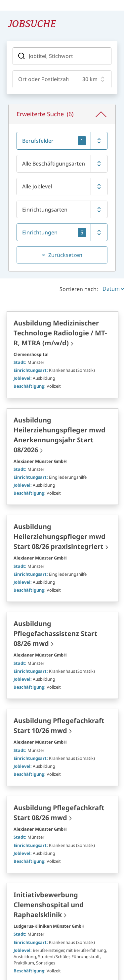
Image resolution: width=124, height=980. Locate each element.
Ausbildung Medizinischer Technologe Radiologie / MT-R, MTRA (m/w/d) (60, 282)
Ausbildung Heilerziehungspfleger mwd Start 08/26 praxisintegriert (60, 486)
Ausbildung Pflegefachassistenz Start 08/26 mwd (55, 583)
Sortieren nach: (79, 238)
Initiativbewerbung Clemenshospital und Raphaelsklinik (49, 854)
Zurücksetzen (65, 204)
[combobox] (43, 79)
